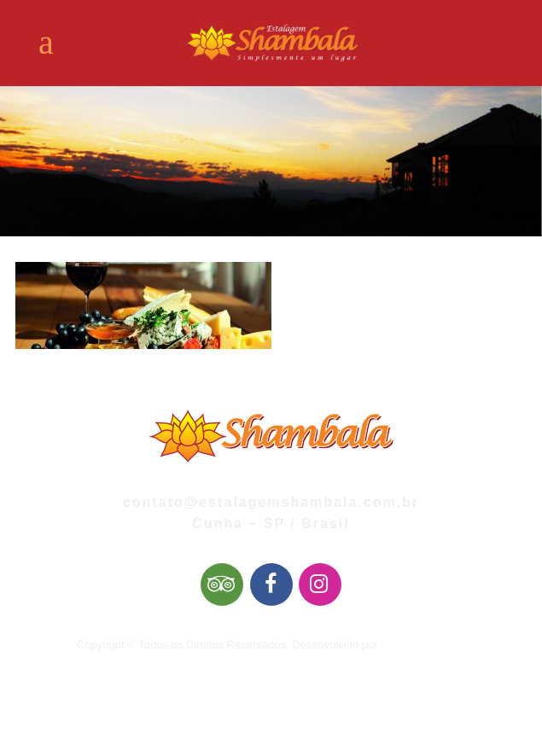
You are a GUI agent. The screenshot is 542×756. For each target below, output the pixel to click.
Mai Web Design (421, 645)
